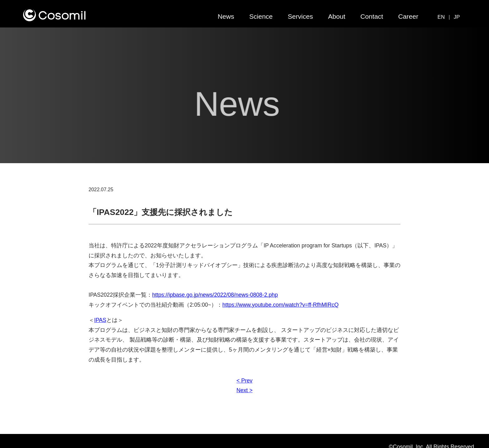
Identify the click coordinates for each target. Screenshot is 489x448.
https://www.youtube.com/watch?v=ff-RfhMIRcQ (281, 305)
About (337, 16)
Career (408, 16)
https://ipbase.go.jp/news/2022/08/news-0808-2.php (215, 295)
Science (261, 16)
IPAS (100, 320)
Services (300, 16)
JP (457, 17)
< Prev (244, 381)
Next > (244, 390)
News (226, 16)
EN (441, 17)
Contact (372, 16)
